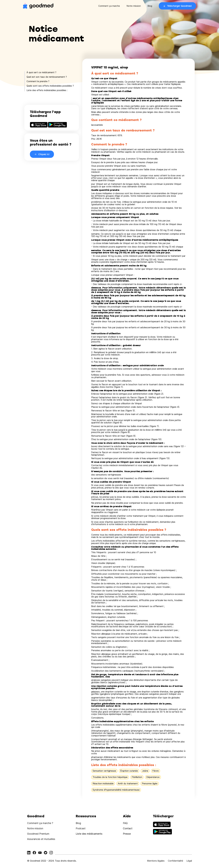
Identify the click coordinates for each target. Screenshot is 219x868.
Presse (127, 834)
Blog (150, 6)
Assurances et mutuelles (41, 839)
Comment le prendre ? (38, 81)
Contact (128, 828)
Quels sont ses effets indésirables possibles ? (50, 86)
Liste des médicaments (89, 834)
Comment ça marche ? (40, 823)
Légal (189, 861)
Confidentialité (175, 861)
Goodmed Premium (38, 834)
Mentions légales (156, 861)
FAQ (125, 823)
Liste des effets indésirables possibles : (47, 90)
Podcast (81, 828)
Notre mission (134, 6)
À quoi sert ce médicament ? (41, 72)
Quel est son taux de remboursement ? (47, 77)
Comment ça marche (109, 6)
